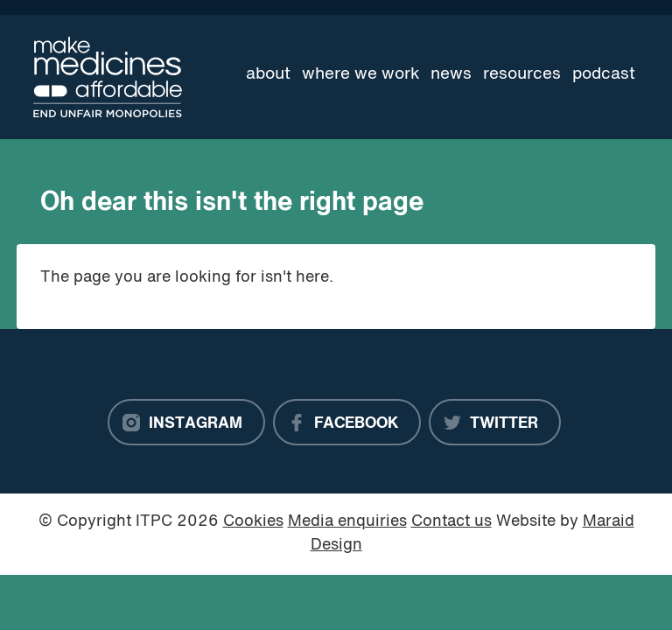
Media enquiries (347, 522)
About (268, 74)
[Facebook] (347, 423)
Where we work (361, 74)
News (451, 74)
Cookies (253, 522)
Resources (522, 74)
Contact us (451, 522)
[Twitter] (495, 423)
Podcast (604, 74)
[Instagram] (186, 423)
